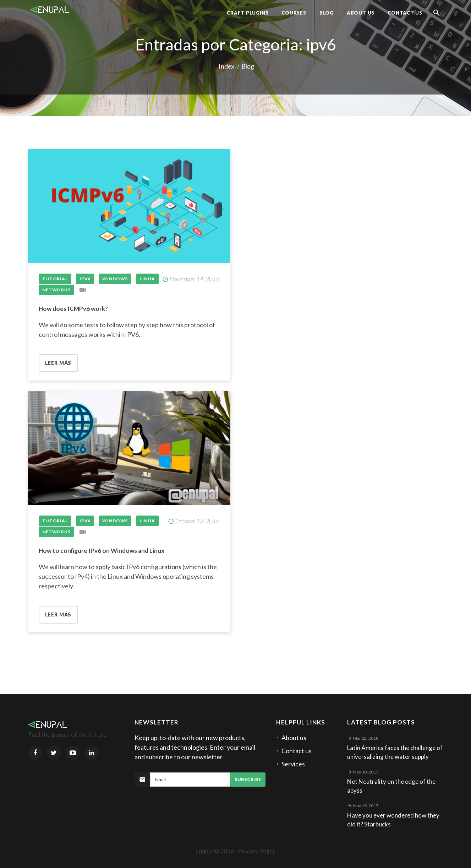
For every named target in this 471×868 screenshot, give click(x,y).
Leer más (58, 363)
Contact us (297, 751)
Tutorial (55, 279)
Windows (115, 279)
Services (293, 764)
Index (226, 66)
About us (294, 738)
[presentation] (188, 804)
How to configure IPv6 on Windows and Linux (102, 551)
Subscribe (248, 779)
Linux (147, 279)
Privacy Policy (257, 851)
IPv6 (85, 279)
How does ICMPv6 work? (73, 309)
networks (56, 290)
